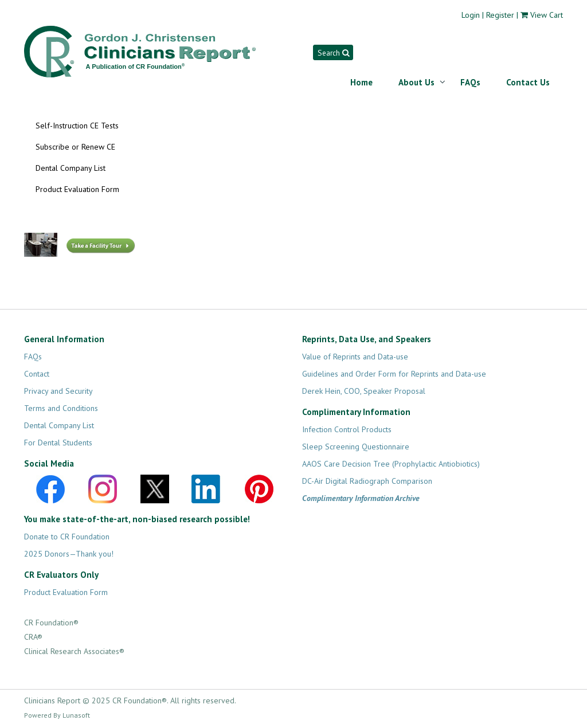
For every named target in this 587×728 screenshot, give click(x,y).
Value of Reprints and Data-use (355, 357)
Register (500, 15)
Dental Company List (71, 168)
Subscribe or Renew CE (75, 147)
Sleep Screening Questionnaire (356, 447)
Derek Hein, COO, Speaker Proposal (364, 391)
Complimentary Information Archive (361, 498)
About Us (416, 82)
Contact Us (528, 82)
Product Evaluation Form (77, 189)
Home (361, 82)
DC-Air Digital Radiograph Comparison (367, 481)
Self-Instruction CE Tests (77, 126)
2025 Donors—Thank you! (69, 554)
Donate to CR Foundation (67, 537)
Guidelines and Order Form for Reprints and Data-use (394, 374)
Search (333, 53)
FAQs (470, 82)
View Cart (547, 15)
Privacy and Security (58, 391)
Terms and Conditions (61, 408)
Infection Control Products (347, 429)
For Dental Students (58, 443)
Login (471, 15)
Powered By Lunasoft (57, 715)
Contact (37, 374)
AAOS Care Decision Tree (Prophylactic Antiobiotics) (391, 464)
